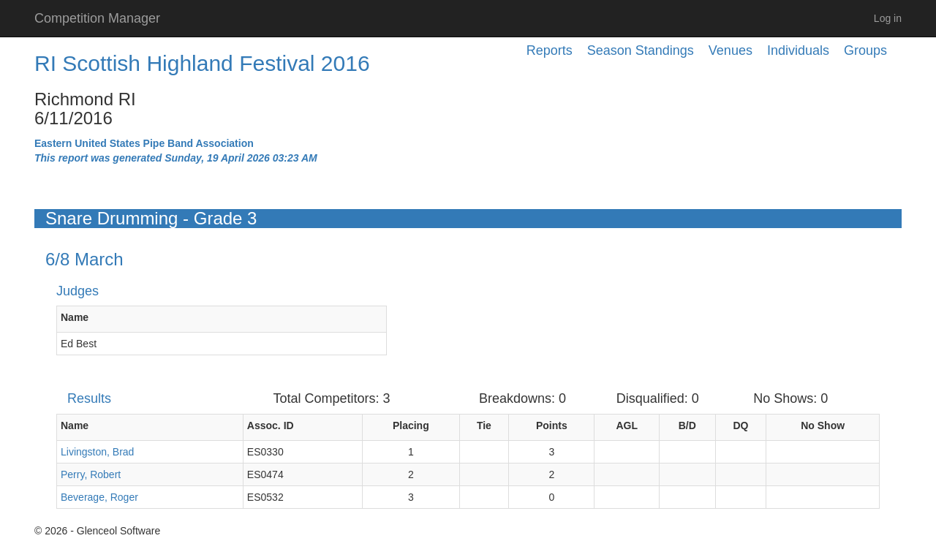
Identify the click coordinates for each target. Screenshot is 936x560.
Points (552, 425)
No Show (823, 425)
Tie (484, 425)
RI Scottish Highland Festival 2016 (202, 63)
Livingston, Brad (97, 452)
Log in (888, 18)
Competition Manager (97, 18)
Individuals (798, 50)
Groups (865, 50)
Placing (411, 425)
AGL (627, 425)
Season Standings (641, 50)
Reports (550, 50)
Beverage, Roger (99, 497)
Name (75, 317)
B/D (687, 425)
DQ (740, 425)
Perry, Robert (91, 474)
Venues (731, 50)
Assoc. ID (271, 425)
